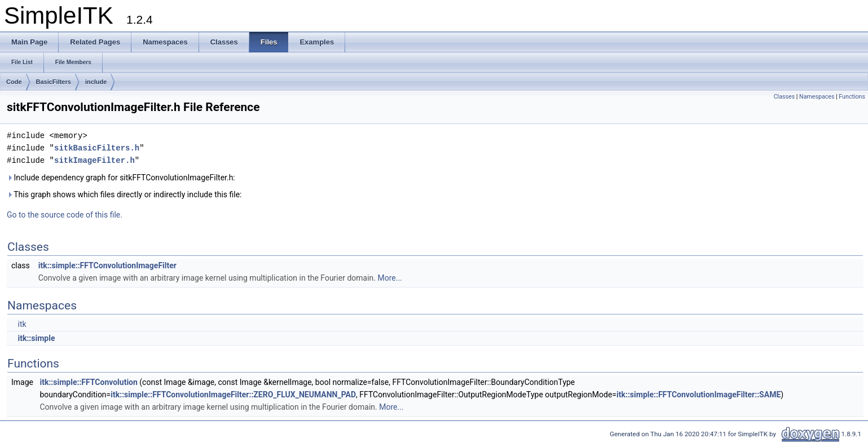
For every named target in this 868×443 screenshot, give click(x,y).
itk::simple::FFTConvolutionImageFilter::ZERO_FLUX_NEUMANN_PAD (233, 395)
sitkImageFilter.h (94, 160)
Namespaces (817, 97)
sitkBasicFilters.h (97, 148)
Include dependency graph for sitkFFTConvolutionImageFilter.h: (121, 178)
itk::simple (36, 338)
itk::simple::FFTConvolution (88, 382)
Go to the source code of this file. (65, 215)
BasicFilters (54, 82)
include (96, 82)
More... (389, 278)
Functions (852, 97)
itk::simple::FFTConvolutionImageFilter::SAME (699, 395)
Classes (784, 97)
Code (14, 82)
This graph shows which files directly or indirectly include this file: (124, 194)
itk (22, 324)
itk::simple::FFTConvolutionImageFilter (107, 265)
